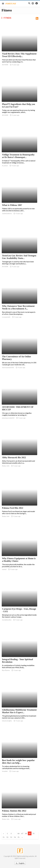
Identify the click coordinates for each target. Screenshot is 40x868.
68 (26, 833)
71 (4, 837)
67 (22, 833)
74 (15, 837)
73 (11, 837)
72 (7, 837)
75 (18, 837)
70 (33, 833)
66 (18, 833)
